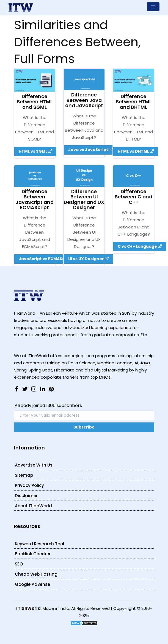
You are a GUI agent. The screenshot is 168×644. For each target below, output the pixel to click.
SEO (19, 564)
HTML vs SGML (35, 151)
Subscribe (84, 427)
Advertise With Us (34, 465)
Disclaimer (26, 496)
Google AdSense (32, 584)
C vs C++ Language (140, 246)
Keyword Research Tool (39, 544)
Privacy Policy (29, 485)
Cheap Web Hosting (36, 574)
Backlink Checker (33, 554)
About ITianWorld (33, 506)
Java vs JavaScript (90, 150)
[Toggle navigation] (153, 7)
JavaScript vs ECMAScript (48, 259)
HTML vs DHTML (136, 151)
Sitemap (24, 475)
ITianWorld (28, 608)
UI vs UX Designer (88, 259)
